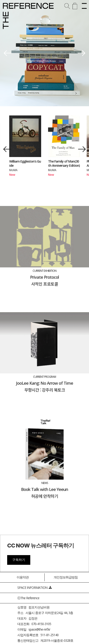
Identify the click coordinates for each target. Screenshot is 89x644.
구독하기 (19, 560)
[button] (8, 53)
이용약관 (23, 577)
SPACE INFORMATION (34, 588)
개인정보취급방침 (66, 577)
